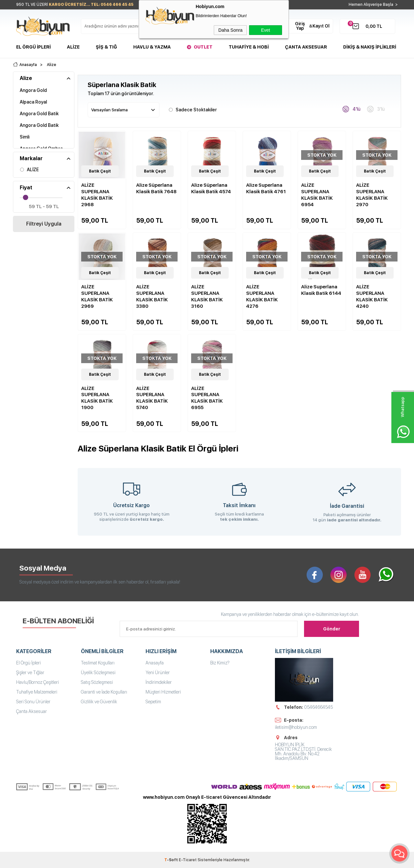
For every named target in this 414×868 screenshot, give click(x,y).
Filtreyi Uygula (44, 224)
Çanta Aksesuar (306, 47)
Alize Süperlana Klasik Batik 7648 (156, 188)
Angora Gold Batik (39, 114)
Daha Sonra (230, 30)
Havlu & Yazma (152, 47)
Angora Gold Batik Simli (39, 131)
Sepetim (153, 702)
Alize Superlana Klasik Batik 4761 (266, 188)
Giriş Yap (300, 26)
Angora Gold (33, 90)
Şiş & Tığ (106, 47)
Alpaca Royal (33, 102)
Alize (73, 47)
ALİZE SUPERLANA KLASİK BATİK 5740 (152, 398)
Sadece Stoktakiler (193, 109)
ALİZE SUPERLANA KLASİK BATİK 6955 (207, 398)
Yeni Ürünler (158, 673)
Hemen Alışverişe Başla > (373, 5)
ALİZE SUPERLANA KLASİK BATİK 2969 (97, 296)
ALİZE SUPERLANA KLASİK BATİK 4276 (262, 296)
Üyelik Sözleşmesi (98, 673)
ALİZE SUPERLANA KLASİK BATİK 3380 (152, 296)
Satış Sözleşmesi (97, 682)
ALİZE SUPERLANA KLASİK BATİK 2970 (372, 195)
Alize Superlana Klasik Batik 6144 (321, 290)
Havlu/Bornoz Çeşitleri (38, 682)
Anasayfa (155, 663)
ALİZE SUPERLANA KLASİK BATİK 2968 (97, 195)
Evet (266, 30)
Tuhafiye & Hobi (249, 47)
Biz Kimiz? (220, 663)
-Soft (172, 860)
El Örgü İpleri (33, 47)
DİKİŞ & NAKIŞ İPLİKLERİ (370, 47)
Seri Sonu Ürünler (33, 702)
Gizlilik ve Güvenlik (99, 702)
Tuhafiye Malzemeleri (37, 692)
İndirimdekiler (159, 682)
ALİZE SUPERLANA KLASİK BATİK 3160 (207, 296)
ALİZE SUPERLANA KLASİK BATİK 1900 (97, 398)
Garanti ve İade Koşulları (104, 692)
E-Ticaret (188, 860)
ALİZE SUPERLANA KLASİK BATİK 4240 (372, 296)
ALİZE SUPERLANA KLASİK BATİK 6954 (317, 195)
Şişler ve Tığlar (30, 673)
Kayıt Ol (321, 26)
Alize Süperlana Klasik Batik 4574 (211, 188)
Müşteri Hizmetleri (163, 692)
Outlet (203, 47)
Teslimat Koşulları (98, 663)
